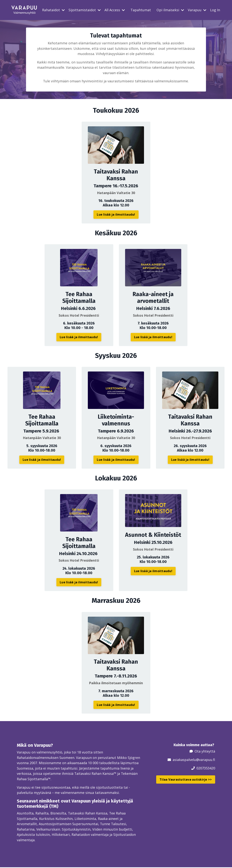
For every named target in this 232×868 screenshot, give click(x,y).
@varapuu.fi (206, 760)
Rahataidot (53, 10)
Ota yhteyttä (205, 752)
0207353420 (206, 768)
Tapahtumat (141, 10)
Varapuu (197, 10)
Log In (215, 10)
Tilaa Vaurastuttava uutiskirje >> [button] (186, 780)
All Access (115, 10)
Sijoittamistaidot (85, 10)
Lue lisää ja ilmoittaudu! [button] (116, 215)
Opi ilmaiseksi (170, 10)
